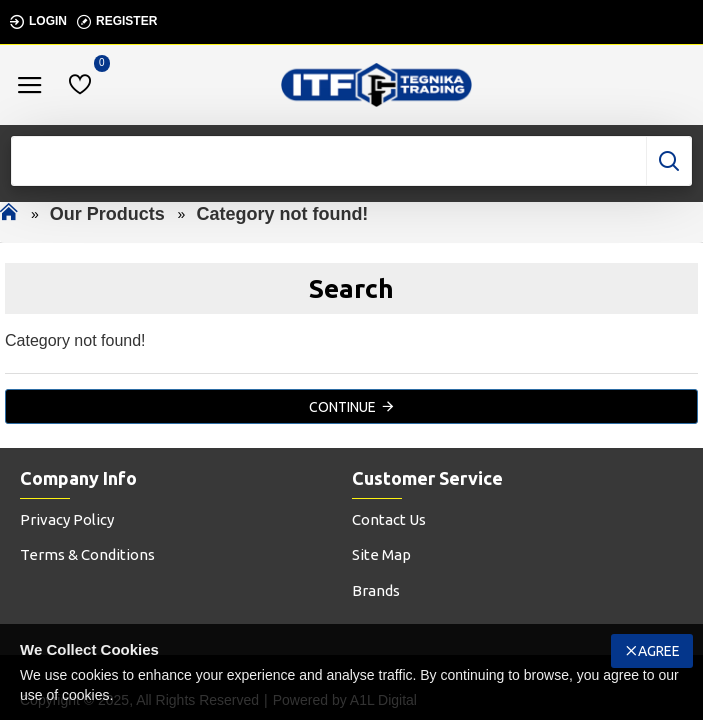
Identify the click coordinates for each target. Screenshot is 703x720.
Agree (659, 651)
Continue (342, 407)
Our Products (107, 214)
